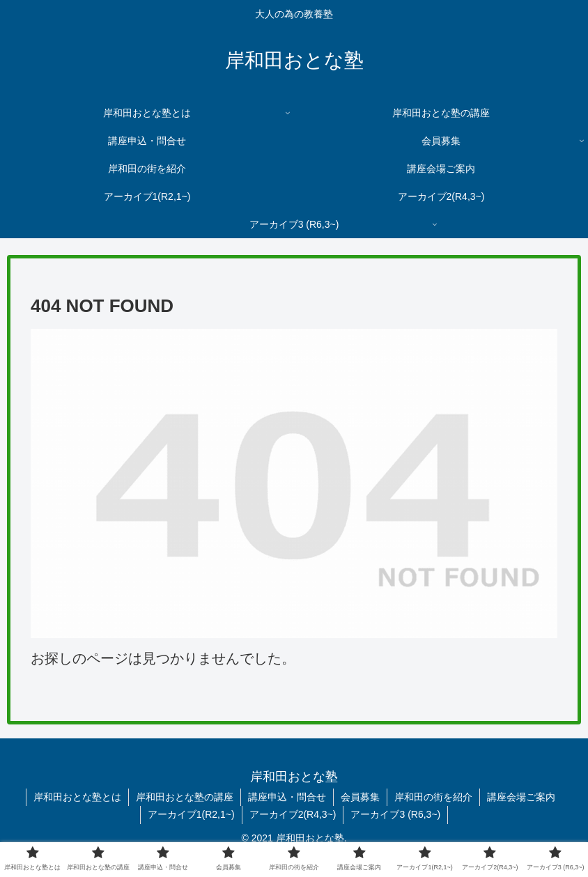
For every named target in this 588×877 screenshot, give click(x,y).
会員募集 (360, 797)
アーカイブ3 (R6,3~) (395, 814)
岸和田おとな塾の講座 (185, 797)
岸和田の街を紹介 (433, 797)
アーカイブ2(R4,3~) (293, 814)
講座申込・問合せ (287, 797)
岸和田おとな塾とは (77, 797)
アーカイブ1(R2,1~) (191, 814)
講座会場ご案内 (521, 797)
